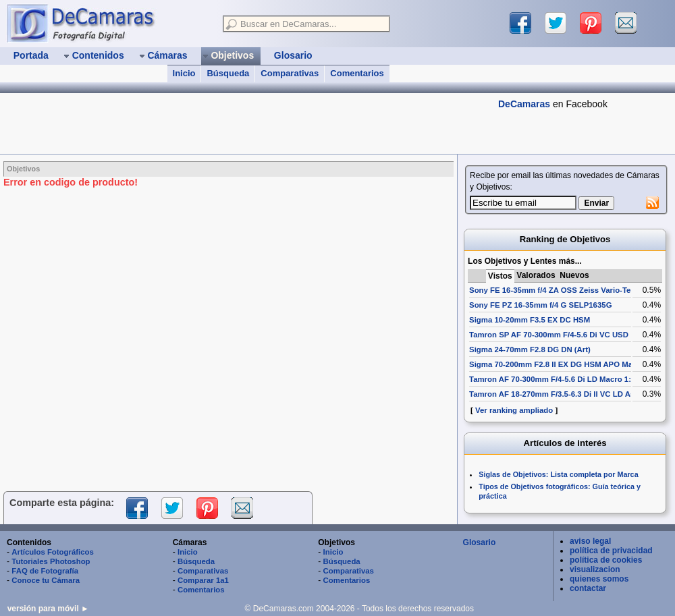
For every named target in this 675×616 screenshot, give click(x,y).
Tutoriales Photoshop (51, 561)
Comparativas (290, 73)
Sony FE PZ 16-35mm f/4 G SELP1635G (540, 305)
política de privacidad (611, 551)
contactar (588, 588)
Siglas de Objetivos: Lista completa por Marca (558, 474)
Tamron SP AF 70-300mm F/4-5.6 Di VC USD (549, 335)
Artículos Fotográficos (53, 552)
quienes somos (599, 579)
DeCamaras (524, 104)
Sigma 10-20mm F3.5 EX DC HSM (530, 320)
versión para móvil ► (48, 609)
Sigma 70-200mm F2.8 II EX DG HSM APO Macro (557, 364)
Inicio (184, 73)
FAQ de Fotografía (45, 571)
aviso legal (590, 541)
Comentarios (357, 73)
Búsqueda (228, 73)
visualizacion (595, 569)
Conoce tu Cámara (46, 580)
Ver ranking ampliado (514, 410)
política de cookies (606, 560)
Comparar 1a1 (203, 580)
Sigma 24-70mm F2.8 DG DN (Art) (530, 349)
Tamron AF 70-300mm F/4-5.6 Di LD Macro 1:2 (552, 379)
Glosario (480, 542)
